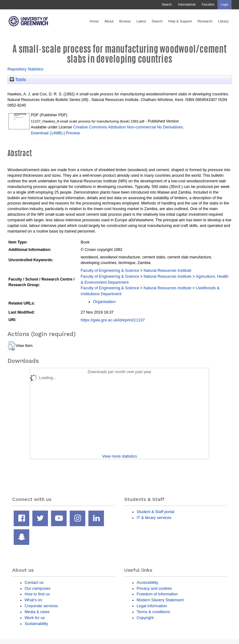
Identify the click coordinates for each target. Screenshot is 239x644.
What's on (33, 600)
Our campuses (37, 588)
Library (223, 21)
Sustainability (36, 624)
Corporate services (41, 606)
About (109, 21)
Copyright (145, 618)
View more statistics (119, 456)
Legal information (152, 606)
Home (94, 21)
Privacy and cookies (154, 588)
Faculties (208, 5)
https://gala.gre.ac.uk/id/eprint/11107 (113, 320)
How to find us (37, 594)
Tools (18, 79)
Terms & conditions (153, 612)
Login (225, 5)
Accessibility (147, 582)
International (187, 5)
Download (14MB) (47, 133)
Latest (141, 21)
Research (205, 21)
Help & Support (180, 21)
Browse (125, 21)
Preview (73, 133)
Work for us (35, 618)
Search (167, 5)
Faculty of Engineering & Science (110, 270)
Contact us (34, 582)
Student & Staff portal (155, 512)
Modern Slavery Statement (160, 600)
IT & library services (154, 518)
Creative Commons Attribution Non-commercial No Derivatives (128, 127)
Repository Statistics (26, 69)
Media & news (37, 612)
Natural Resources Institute (167, 270)
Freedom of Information (157, 594)
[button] (11, 346)
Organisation (104, 302)
